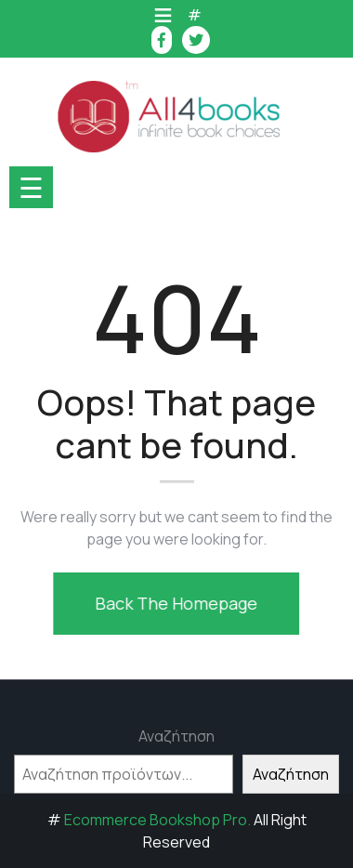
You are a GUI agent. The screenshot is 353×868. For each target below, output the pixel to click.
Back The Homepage (173, 603)
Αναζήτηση (176, 736)
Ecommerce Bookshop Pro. (157, 820)
